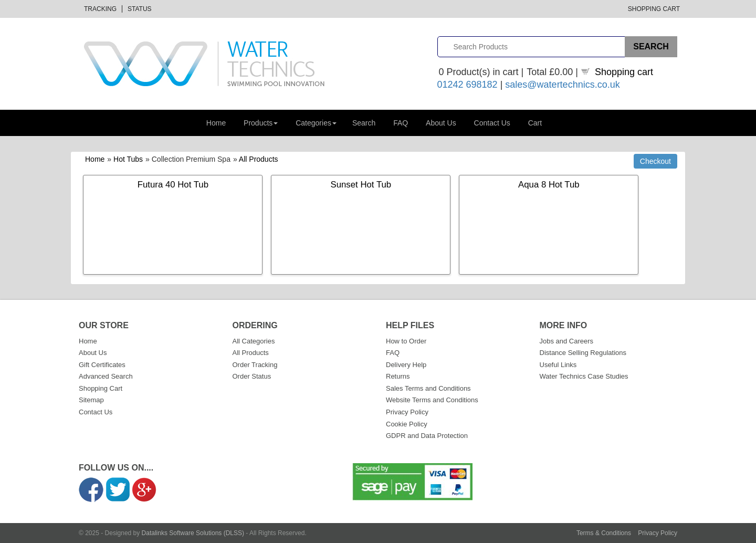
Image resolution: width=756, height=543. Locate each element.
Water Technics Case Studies (584, 376)
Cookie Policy (407, 424)
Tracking (100, 9)
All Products (259, 159)
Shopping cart (624, 72)
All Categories (254, 341)
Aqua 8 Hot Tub (549, 185)
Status (140, 9)
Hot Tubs (128, 159)
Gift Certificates (102, 365)
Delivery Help (406, 365)
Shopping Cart (654, 9)
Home (216, 123)
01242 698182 (468, 85)
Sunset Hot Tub (361, 185)
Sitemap (91, 400)
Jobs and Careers (567, 341)
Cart (535, 123)
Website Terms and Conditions (432, 400)
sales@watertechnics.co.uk (562, 85)
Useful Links (558, 365)
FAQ (401, 123)
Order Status (252, 376)
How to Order (406, 341)
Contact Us (492, 123)
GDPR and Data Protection (427, 436)
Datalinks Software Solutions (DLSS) (193, 533)
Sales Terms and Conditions (428, 388)
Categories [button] (316, 123)
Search (364, 123)
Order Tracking (255, 365)
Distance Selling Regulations (583, 353)
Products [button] (261, 123)
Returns (398, 376)
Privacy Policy (407, 412)
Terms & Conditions (604, 533)
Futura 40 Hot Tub (173, 185)
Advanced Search (106, 376)
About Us (441, 123)
